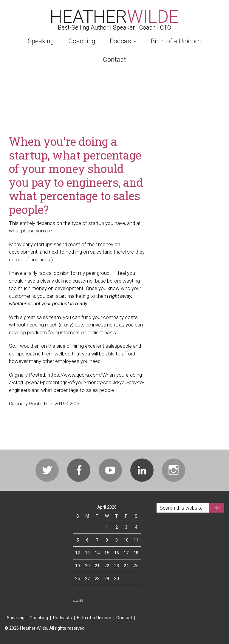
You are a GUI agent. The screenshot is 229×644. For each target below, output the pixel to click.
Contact (124, 618)
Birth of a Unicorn (94, 618)
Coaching (39, 618)
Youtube (110, 470)
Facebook (79, 470)
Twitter (47, 470)
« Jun (78, 600)
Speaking (16, 618)
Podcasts (62, 618)
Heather (114, 17)
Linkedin (142, 470)
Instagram (174, 470)
